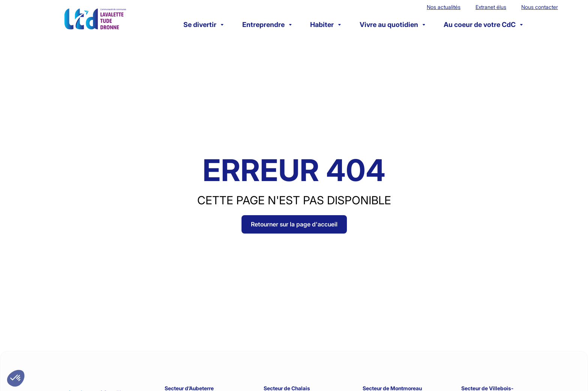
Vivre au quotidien (392, 25)
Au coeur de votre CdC (483, 25)
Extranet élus (491, 7)
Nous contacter (540, 7)
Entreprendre (267, 25)
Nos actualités (444, 7)
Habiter (325, 25)
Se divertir (203, 25)
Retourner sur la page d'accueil (294, 224)
